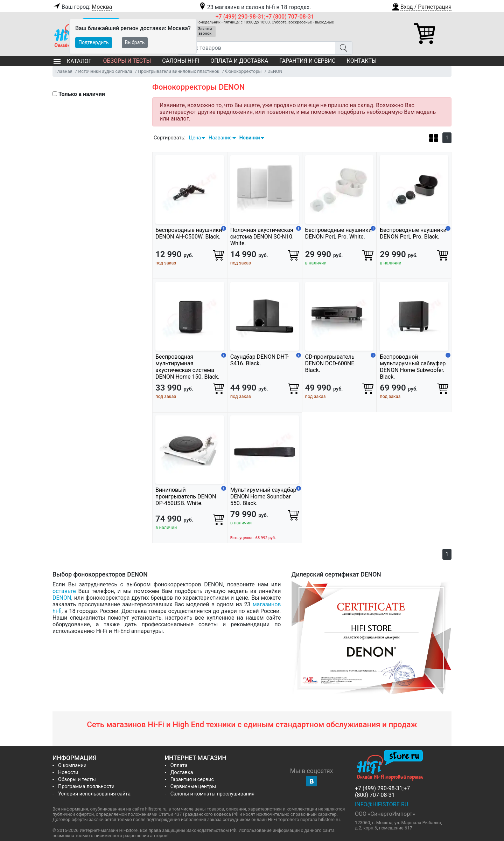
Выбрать (135, 42)
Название (220, 138)
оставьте (64, 591)
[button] (421, 6)
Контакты (362, 61)
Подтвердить (94, 42)
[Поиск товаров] (256, 48)
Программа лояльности (86, 787)
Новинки (250, 138)
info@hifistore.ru (381, 804)
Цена (195, 138)
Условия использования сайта (94, 794)
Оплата (179, 766)
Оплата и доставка (239, 61)
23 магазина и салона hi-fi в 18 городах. (255, 7)
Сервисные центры (193, 787)
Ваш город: (82, 7)
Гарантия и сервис (307, 61)
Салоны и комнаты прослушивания (213, 794)
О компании (72, 766)
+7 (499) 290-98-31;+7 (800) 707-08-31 (265, 17)
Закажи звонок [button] (205, 31)
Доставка (182, 773)
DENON (62, 598)
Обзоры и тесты (127, 61)
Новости (68, 773)
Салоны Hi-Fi (181, 61)
